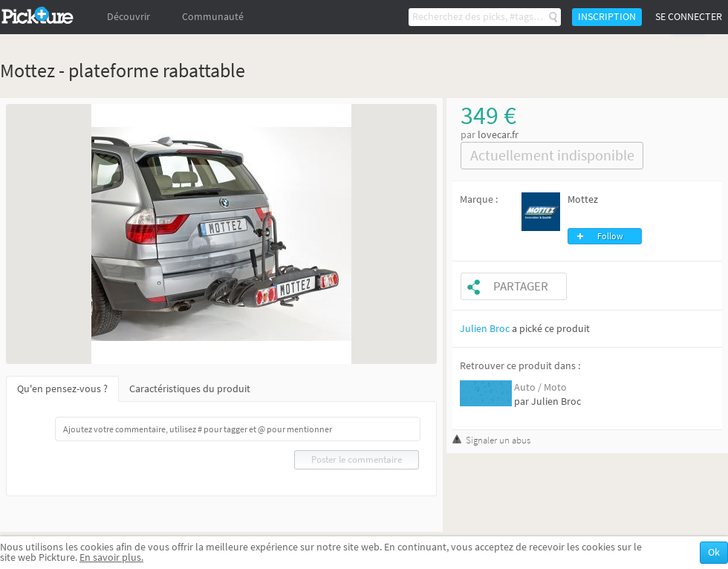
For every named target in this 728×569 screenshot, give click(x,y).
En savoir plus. (111, 557)
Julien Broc (485, 329)
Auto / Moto (540, 387)
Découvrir (129, 17)
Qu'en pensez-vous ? (62, 389)
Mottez (583, 199)
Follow (610, 236)
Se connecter (689, 17)
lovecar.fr (498, 135)
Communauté (213, 17)
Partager (521, 286)
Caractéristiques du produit (190, 389)
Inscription (607, 17)
